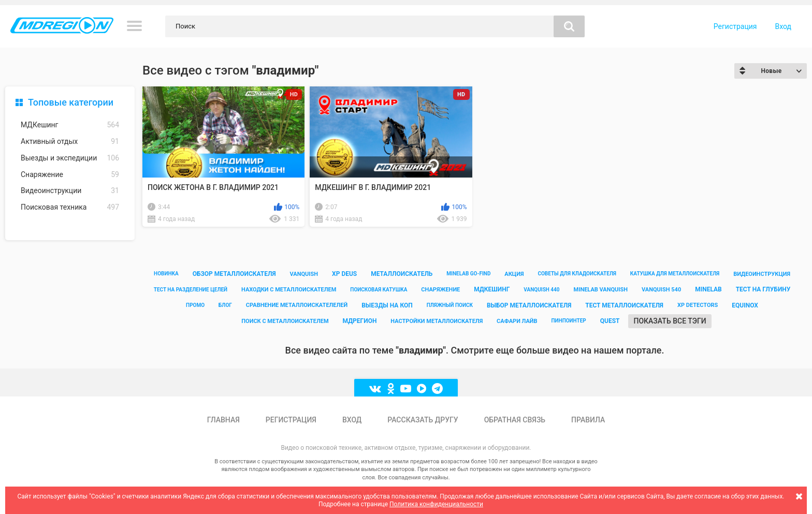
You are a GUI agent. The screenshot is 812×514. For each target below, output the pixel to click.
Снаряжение (70, 175)
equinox (745, 305)
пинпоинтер (569, 321)
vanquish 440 (541, 290)
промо (195, 305)
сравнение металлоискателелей (297, 305)
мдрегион (360, 321)
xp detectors (698, 305)
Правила (588, 420)
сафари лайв (517, 321)
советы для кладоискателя (577, 274)
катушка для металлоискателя (675, 274)
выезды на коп (387, 305)
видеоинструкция (762, 274)
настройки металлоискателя (437, 321)
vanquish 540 (661, 290)
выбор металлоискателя (529, 305)
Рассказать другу (423, 420)
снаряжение (440, 290)
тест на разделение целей (191, 290)
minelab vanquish (601, 290)
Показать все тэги (670, 321)
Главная (223, 420)
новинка (166, 274)
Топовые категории (71, 102)
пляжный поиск (450, 305)
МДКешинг (70, 125)
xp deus (344, 274)
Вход (783, 26)
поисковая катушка (379, 290)
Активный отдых (70, 142)
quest (610, 321)
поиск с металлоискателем (285, 321)
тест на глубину (763, 289)
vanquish (304, 274)
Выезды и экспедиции (70, 158)
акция (514, 274)
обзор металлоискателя (234, 274)
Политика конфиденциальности (436, 504)
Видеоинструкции (70, 191)
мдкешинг (492, 289)
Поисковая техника (70, 207)
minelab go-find (468, 274)
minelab (708, 289)
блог (225, 305)
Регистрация (735, 26)
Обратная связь (515, 420)
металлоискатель (402, 274)
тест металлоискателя (624, 305)
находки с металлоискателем (289, 290)
